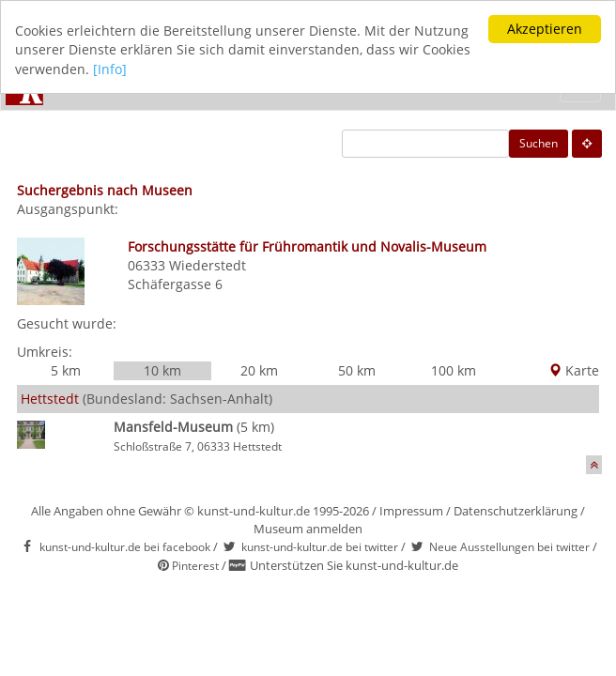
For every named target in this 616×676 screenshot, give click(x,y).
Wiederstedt (208, 265)
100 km (454, 370)
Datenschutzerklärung (516, 511)
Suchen (539, 143)
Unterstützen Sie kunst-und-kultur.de (354, 565)
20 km (259, 370)
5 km (66, 370)
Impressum (411, 511)
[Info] (110, 69)
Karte (574, 370)
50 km (357, 370)
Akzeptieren (545, 29)
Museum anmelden (308, 529)
